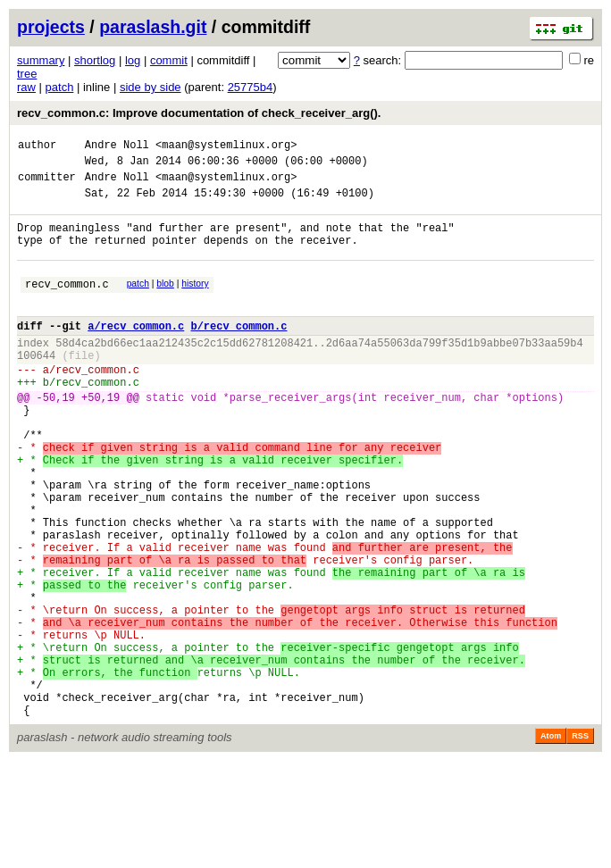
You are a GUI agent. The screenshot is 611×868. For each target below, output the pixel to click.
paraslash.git (153, 27)
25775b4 (251, 87)
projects (51, 27)
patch (60, 87)
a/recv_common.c (136, 352)
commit (169, 60)
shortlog (95, 60)
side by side (151, 87)
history (195, 302)
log (133, 60)
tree (27, 74)
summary (41, 60)
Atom (551, 843)
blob (165, 302)
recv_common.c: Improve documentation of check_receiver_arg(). (199, 113)
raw (26, 87)
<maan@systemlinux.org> (226, 147)
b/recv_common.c (239, 352)
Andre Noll (117, 147)
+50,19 (100, 437)
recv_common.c (67, 305)
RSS (580, 843)
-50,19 (56, 437)
